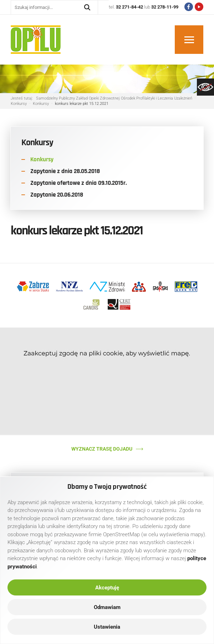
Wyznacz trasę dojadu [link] (102, 449)
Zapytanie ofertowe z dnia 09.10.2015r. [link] (78, 183)
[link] (205, 87)
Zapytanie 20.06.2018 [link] (57, 195)
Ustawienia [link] (107, 627)
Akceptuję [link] (107, 588)
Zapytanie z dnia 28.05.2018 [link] (65, 171)
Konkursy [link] (42, 159)
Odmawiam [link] (107, 607)
